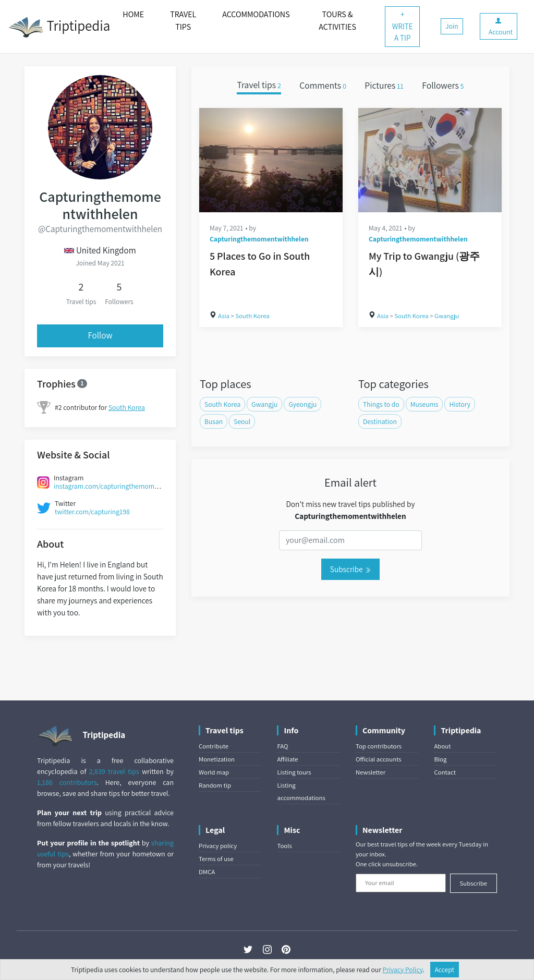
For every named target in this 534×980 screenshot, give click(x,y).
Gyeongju (302, 404)
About (442, 746)
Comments (323, 85)
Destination (380, 421)
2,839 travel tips (114, 771)
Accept (445, 970)
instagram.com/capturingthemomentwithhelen (124, 486)
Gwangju (447, 316)
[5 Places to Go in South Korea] (271, 160)
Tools (284, 846)
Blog (440, 759)
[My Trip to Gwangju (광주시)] (430, 160)
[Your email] (401, 883)
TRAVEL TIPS (183, 21)
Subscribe (350, 569)
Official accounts (379, 759)
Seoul (242, 421)
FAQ (282, 746)
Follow (100, 335)
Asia (224, 316)
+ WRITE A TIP (403, 26)
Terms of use (216, 859)
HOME (133, 14)
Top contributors (379, 746)
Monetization (217, 759)
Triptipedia (59, 27)
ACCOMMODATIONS (256, 14)
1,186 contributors (67, 782)
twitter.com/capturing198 (92, 512)
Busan (214, 421)
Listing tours (294, 772)
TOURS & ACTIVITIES (337, 21)
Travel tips (259, 85)
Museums (424, 404)
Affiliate (287, 759)
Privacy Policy (403, 970)
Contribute (214, 746)
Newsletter (371, 772)
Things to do (381, 404)
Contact (445, 772)
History (460, 404)
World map (214, 772)
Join (452, 26)
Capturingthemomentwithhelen (259, 239)
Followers (443, 85)
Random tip (215, 785)
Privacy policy (218, 846)
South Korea (127, 407)
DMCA (207, 872)
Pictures (384, 85)
